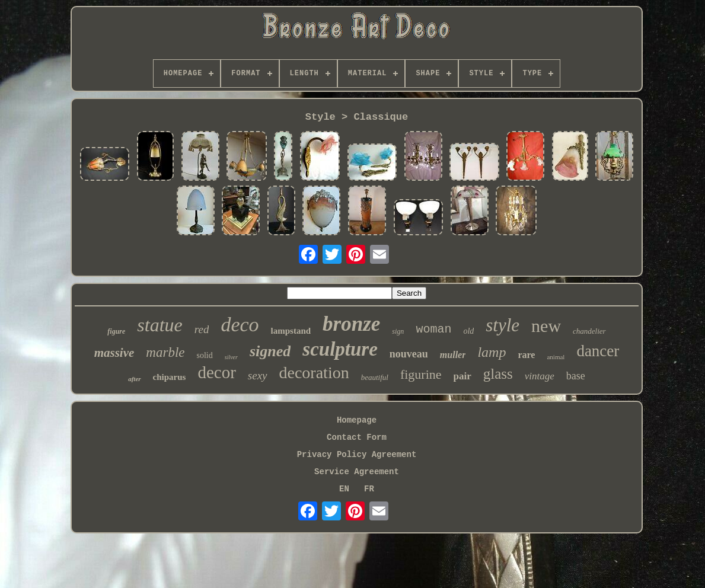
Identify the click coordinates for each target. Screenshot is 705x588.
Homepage (357, 420)
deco (240, 325)
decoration (314, 373)
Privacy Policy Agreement (357, 455)
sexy (258, 376)
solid (205, 355)
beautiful (375, 377)
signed (270, 351)
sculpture (340, 349)
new (546, 326)
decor (216, 372)
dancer (598, 351)
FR (369, 489)
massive (114, 353)
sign (398, 331)
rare (526, 355)
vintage (540, 376)
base (576, 376)
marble (165, 352)
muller (453, 355)
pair (462, 376)
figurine (421, 374)
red (202, 329)
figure (116, 331)
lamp (492, 352)
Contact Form (357, 437)
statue (159, 325)
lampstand (291, 331)
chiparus (170, 377)
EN (344, 489)
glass (498, 374)
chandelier (589, 331)
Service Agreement (357, 472)
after (134, 379)
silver (231, 357)
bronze (351, 324)
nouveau (409, 354)
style (503, 325)
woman (433, 329)
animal (556, 357)
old (468, 331)
